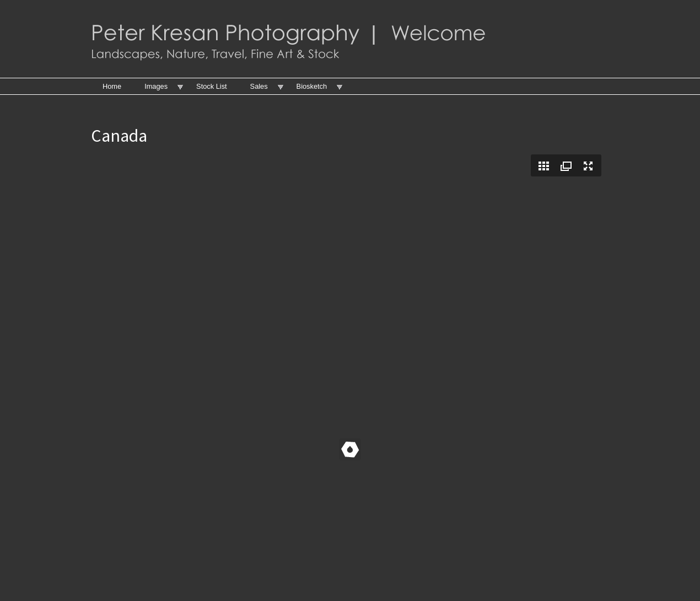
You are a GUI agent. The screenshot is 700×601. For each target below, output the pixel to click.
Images (156, 86)
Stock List (211, 86)
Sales (259, 86)
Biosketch (312, 86)
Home (112, 86)
